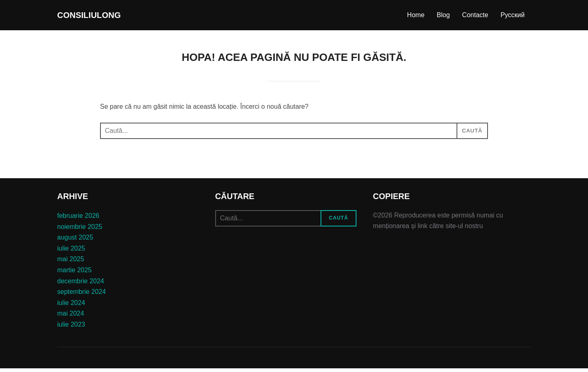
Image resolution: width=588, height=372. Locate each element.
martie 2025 (75, 274)
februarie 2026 (78, 219)
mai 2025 (71, 263)
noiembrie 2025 (80, 230)
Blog (443, 17)
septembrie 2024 (81, 295)
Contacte (475, 17)
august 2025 (75, 241)
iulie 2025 (71, 252)
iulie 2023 (71, 328)
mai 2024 (71, 317)
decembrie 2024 (81, 285)
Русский (513, 17)
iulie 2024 (71, 306)
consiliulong (100, 17)
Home (416, 17)
